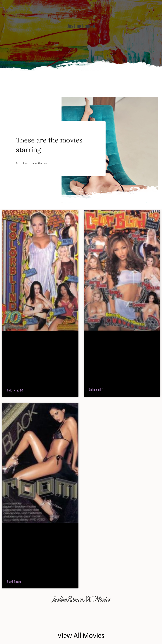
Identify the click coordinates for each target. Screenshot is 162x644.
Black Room (14, 582)
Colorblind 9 (96, 390)
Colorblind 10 (15, 391)
